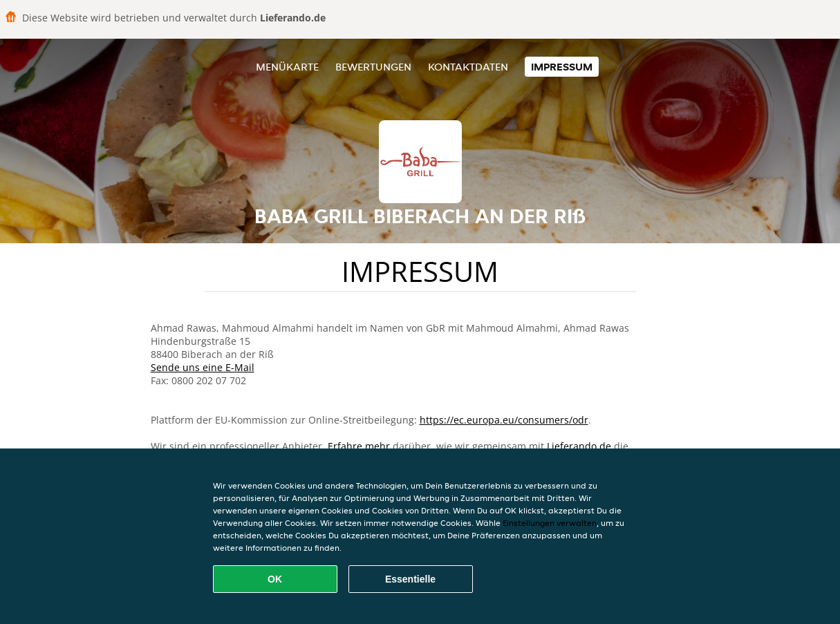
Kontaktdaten (468, 67)
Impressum (562, 67)
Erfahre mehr (359, 446)
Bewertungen (373, 67)
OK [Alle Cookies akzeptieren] (275, 579)
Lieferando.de (579, 446)
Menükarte (287, 67)
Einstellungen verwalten (550, 523)
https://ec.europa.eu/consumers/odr (504, 420)
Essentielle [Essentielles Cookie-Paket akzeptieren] (410, 579)
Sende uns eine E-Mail (203, 367)
